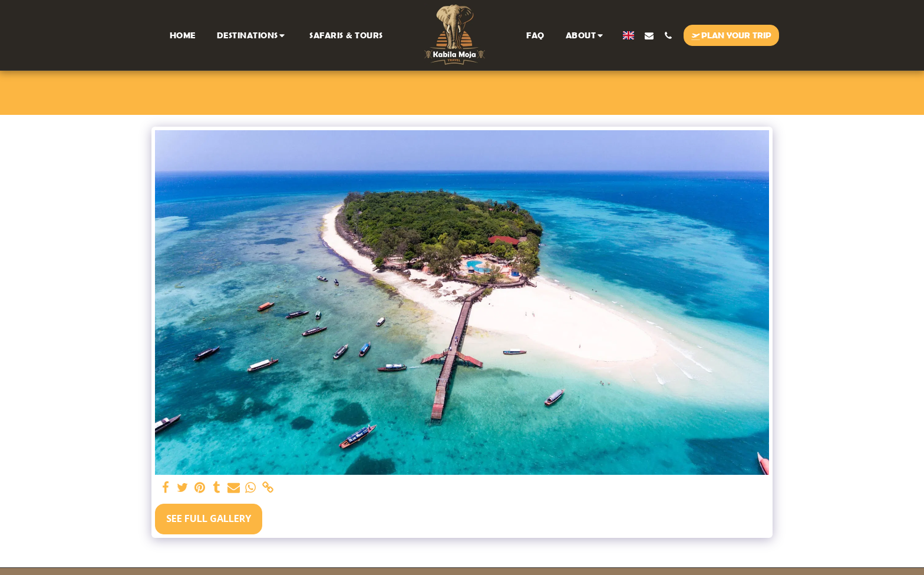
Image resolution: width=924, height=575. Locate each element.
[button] (253, 35)
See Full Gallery (209, 518)
